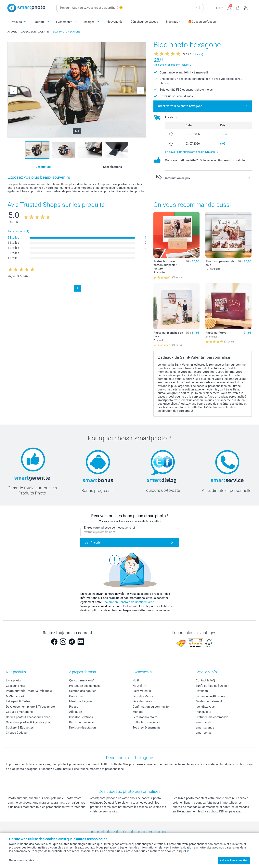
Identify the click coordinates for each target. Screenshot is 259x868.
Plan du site (203, 712)
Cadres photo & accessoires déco (28, 717)
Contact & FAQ (205, 680)
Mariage (138, 712)
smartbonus (204, 733)
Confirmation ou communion (151, 707)
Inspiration (173, 22)
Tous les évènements (147, 728)
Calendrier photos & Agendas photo (29, 722)
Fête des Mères (143, 696)
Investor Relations (81, 717)
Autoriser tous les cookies (234, 860)
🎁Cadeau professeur (202, 22)
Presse (74, 707)
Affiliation (76, 712)
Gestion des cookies (83, 691)
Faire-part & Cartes (18, 701)
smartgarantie (205, 728)
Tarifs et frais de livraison (213, 686)
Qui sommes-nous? (82, 680)
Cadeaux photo (16, 686)
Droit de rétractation (82, 728)
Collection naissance (146, 722)
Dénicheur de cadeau (144, 22)
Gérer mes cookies (24, 860)
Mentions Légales (81, 701)
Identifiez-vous (205, 707)
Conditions (76, 696)
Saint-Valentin (142, 691)
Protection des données (85, 686)
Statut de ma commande (212, 717)
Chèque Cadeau (16, 733)
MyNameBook (15, 696)
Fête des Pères (142, 701)
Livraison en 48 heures (211, 696)
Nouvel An (139, 686)
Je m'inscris (93, 543)
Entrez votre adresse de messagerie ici (109, 528)
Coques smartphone (19, 712)
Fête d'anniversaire (145, 717)
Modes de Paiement (209, 701)
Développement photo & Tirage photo (30, 707)
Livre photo (13, 680)
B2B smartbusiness (82, 722)
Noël (136, 680)
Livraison (202, 691)
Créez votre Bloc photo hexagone (180, 106)
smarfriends (204, 722)
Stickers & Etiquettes (20, 728)
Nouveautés (115, 22)
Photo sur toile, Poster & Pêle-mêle (29, 691)
